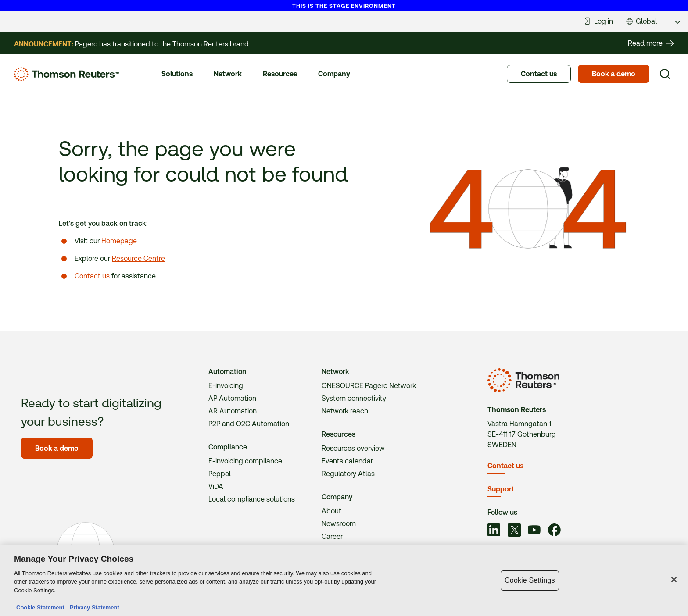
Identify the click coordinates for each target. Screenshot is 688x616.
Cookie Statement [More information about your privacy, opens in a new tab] (40, 610)
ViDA (216, 486)
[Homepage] (67, 74)
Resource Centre (138, 258)
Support (501, 489)
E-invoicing (226, 386)
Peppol (220, 474)
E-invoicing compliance (245, 461)
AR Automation (233, 411)
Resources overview (353, 448)
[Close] (674, 582)
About (331, 511)
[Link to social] (494, 531)
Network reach (345, 411)
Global (646, 21)
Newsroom (339, 524)
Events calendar (347, 461)
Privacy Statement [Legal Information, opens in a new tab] (93, 610)
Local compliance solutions (252, 499)
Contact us (92, 276)
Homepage (119, 241)
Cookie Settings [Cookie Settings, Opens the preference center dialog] (530, 582)
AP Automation (232, 398)
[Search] (665, 74)
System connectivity (354, 398)
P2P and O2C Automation (249, 424)
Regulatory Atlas (348, 474)
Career (332, 536)
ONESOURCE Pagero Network (369, 386)
